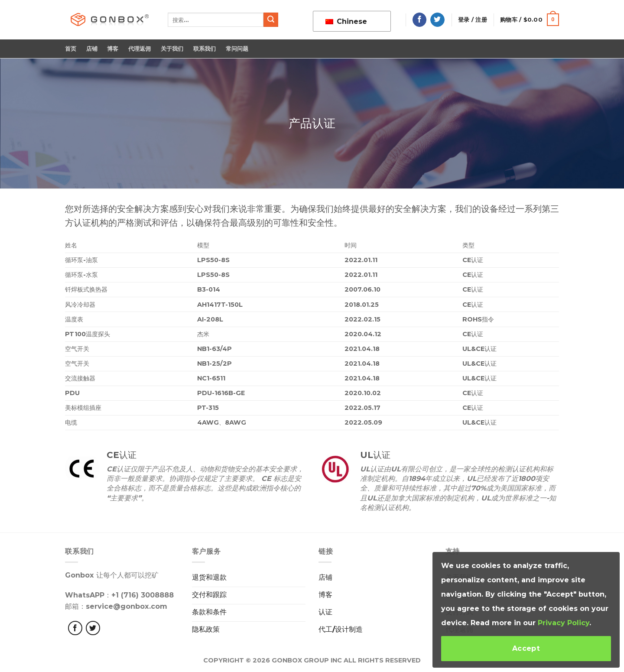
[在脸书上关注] (420, 20)
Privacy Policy (564, 623)
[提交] (271, 20)
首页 (71, 49)
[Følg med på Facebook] (75, 628)
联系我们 (205, 49)
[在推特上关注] (437, 20)
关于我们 (172, 49)
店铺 (92, 49)
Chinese (346, 21)
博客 (113, 49)
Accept (526, 648)
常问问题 (237, 49)
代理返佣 (140, 49)
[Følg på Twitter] (93, 628)
